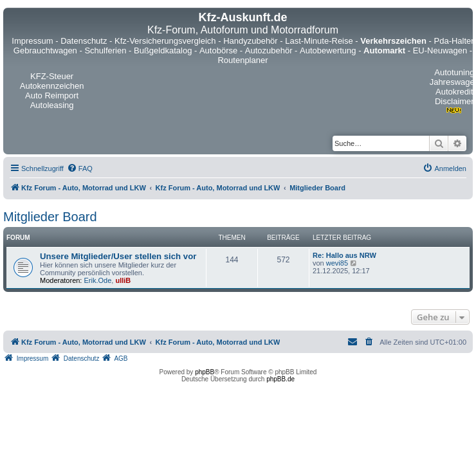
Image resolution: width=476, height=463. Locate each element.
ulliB (123, 280)
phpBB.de (280, 379)
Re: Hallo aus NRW (344, 255)
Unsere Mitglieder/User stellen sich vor (118, 256)
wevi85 (337, 263)
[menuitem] (80, 168)
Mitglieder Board (50, 217)
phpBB (205, 372)
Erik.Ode (98, 280)
